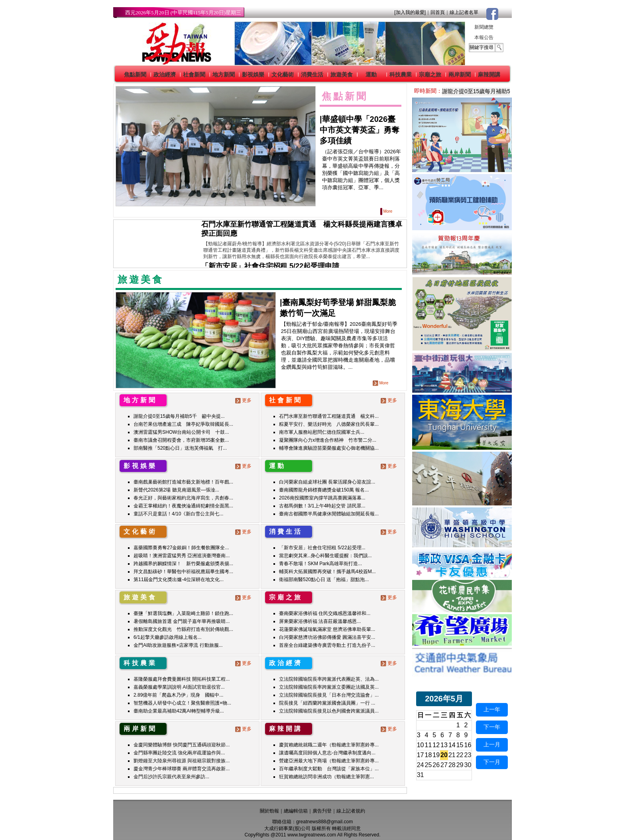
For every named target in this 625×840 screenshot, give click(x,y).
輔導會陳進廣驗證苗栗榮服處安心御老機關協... (329, 448)
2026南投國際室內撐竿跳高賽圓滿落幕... (322, 498)
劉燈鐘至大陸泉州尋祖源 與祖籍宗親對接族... (182, 761)
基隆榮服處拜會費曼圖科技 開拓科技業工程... (182, 679)
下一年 (492, 727)
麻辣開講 (489, 74)
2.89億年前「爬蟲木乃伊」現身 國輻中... (178, 695)
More (387, 211)
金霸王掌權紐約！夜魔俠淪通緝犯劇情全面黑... (183, 506)
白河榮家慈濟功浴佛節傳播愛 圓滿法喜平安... (327, 637)
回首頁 (438, 12)
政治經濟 (165, 74)
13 (444, 745)
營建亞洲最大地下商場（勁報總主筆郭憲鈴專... (329, 761)
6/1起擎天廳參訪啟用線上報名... (168, 637)
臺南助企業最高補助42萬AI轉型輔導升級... (179, 711)
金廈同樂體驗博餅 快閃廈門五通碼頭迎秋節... (182, 745)
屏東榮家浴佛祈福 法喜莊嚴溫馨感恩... (320, 621)
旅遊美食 (342, 74)
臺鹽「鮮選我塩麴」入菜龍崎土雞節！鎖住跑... (183, 613)
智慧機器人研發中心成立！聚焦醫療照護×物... (182, 703)
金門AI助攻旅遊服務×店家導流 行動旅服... (178, 645)
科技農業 (401, 74)
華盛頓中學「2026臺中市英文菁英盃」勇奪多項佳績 (360, 130)
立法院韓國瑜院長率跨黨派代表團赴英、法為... (329, 679)
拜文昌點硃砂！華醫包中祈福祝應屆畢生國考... (183, 572)
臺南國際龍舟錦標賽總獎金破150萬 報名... (324, 490)
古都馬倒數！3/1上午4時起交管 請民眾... (322, 506)
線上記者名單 (464, 12)
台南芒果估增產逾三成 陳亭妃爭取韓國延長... (183, 424)
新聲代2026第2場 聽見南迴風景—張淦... (176, 490)
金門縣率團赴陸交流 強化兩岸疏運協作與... (179, 753)
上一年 (492, 709)
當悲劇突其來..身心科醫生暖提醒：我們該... (325, 556)
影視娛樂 (253, 74)
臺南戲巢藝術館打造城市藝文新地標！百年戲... (183, 482)
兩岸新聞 (460, 74)
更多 (244, 400)
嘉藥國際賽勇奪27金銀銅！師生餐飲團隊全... (181, 548)
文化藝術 (283, 74)
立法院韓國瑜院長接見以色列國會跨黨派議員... (329, 711)
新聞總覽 (484, 27)
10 (421, 745)
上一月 (492, 744)
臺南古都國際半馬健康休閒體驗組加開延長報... (329, 514)
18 (428, 755)
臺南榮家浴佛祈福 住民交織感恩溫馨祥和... (325, 613)
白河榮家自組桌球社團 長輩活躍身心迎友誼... (327, 482)
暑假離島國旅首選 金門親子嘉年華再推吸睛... (182, 621)
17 (421, 755)
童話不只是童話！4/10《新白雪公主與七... (178, 514)
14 (452, 745)
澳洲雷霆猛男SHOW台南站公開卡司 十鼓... (181, 432)
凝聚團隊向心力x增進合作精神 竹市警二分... (328, 440)
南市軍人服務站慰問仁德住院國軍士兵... (322, 432)
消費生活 (312, 74)
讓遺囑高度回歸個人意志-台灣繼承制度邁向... (327, 753)
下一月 (492, 762)
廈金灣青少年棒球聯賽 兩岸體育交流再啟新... (182, 769)
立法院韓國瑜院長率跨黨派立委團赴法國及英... (329, 687)
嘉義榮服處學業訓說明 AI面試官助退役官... (179, 687)
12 (436, 745)
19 (436, 755)
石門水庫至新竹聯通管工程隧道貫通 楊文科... (329, 416)
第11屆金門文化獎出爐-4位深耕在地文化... (179, 580)
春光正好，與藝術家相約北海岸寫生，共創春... (183, 498)
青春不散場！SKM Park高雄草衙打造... (320, 564)
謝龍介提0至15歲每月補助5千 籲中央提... (179, 416)
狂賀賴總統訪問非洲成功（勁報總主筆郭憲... (326, 777)
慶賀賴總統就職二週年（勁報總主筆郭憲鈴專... (329, 745)
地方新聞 (224, 74)
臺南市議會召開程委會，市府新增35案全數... (181, 440)
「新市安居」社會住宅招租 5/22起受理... (322, 548)
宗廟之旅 (430, 74)
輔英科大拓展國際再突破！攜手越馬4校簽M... (327, 572)
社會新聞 (194, 74)
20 (444, 755)
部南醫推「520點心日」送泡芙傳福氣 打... (180, 448)
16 (468, 745)
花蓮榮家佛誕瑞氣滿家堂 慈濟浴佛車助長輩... (327, 629)
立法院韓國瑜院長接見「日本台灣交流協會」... (329, 695)
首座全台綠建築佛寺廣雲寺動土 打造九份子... (327, 645)
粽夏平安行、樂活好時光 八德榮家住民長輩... (329, 424)
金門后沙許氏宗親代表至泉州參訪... (171, 777)
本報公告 (484, 37)
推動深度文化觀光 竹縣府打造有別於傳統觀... (183, 629)
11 (428, 745)
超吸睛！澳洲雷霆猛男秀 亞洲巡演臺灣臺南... (182, 556)
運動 (371, 74)
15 (460, 745)
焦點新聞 (135, 74)
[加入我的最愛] (410, 12)
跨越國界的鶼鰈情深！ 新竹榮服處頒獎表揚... (183, 564)
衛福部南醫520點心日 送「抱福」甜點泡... (324, 580)
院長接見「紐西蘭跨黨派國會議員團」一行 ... (327, 703)
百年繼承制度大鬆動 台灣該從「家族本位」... (329, 769)
